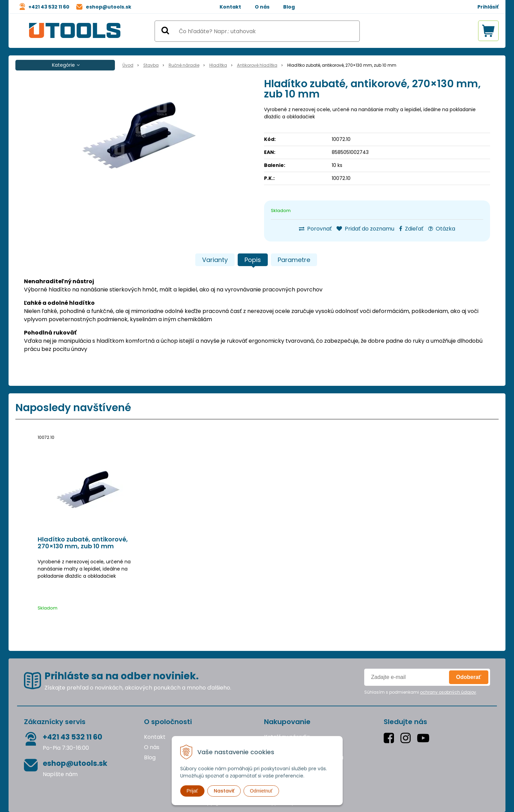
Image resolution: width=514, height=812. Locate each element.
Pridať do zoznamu (365, 229)
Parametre (294, 260)
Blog (289, 7)
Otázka (442, 229)
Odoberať (469, 677)
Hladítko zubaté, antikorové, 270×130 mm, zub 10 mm (83, 543)
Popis (253, 260)
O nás (262, 7)
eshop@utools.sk (109, 7)
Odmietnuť (261, 791)
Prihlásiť (488, 7)
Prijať (192, 791)
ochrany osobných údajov (448, 692)
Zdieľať (411, 229)
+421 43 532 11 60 (49, 7)
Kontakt (230, 7)
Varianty (215, 260)
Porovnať (315, 229)
